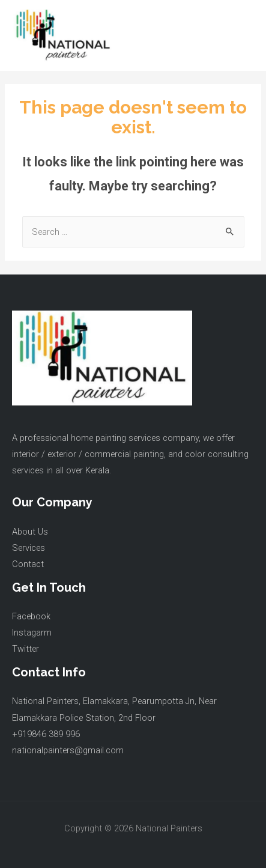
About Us (30, 532)
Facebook (31, 616)
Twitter (26, 649)
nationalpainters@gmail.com (68, 750)
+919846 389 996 (46, 734)
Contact (28, 564)
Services (29, 548)
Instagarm (32, 633)
